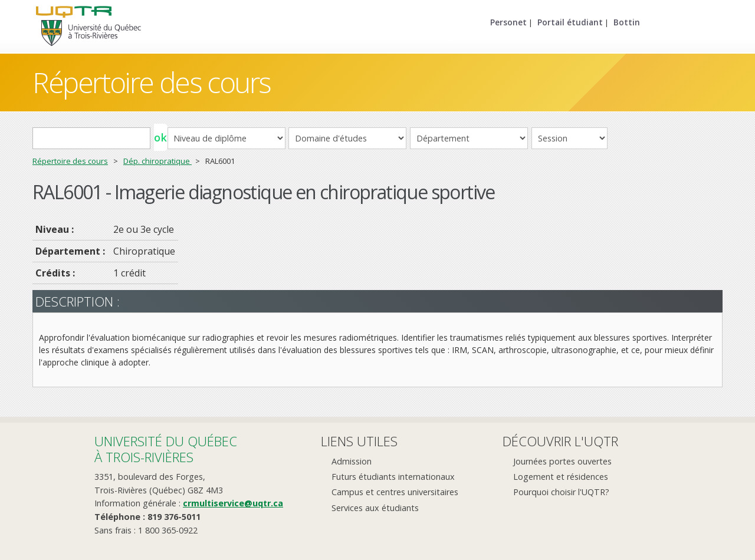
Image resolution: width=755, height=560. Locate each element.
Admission (352, 461)
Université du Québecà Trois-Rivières (166, 449)
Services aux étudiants (375, 508)
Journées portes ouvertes (562, 461)
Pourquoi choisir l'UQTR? (561, 492)
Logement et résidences (561, 477)
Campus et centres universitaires (395, 492)
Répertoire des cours (152, 82)
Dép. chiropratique (157, 161)
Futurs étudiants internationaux (393, 477)
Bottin (627, 22)
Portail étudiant (570, 22)
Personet (508, 22)
